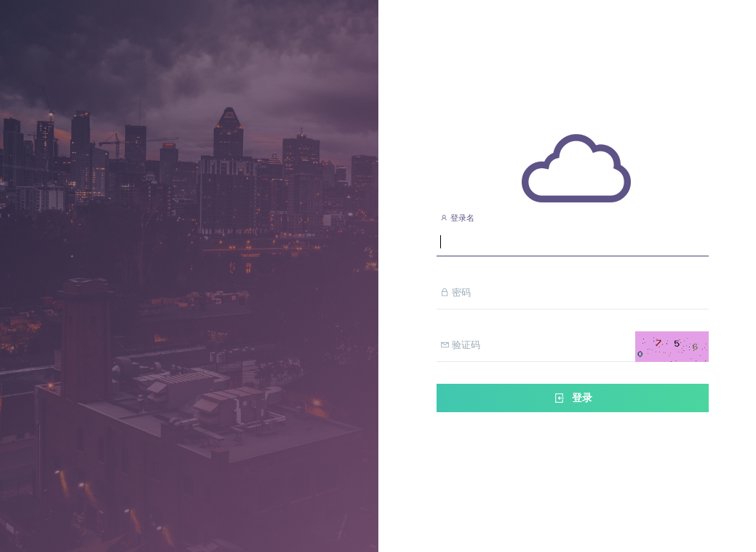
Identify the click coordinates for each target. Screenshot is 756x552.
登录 (573, 398)
